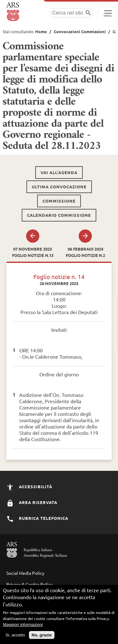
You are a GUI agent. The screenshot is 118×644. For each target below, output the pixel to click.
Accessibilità (29, 486)
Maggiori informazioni (23, 626)
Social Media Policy (25, 573)
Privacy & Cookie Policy (29, 584)
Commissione (59, 201)
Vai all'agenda (59, 172)
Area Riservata (32, 502)
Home (41, 31)
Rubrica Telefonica (37, 518)
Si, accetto (15, 637)
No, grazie (42, 637)
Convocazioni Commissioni (80, 31)
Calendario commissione (59, 215)
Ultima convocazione (59, 187)
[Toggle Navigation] (108, 13)
